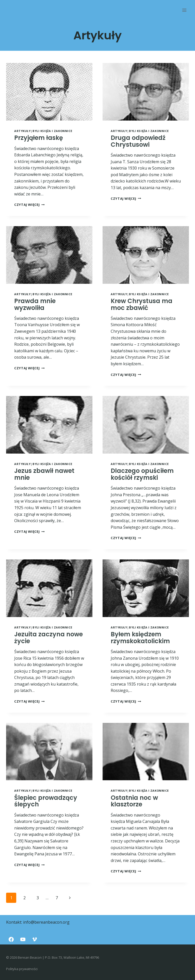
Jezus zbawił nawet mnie (44, 474)
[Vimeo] (35, 939)
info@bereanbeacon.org (46, 922)
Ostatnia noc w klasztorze (134, 801)
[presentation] (49, 92)
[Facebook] (11, 939)
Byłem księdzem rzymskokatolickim (140, 637)
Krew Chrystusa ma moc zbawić (142, 304)
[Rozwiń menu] (184, 10)
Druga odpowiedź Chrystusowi (138, 141)
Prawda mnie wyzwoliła (35, 304)
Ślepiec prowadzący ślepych (46, 801)
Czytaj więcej (29, 205)
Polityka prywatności (22, 969)
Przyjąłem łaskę (39, 138)
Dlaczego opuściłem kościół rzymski (142, 474)
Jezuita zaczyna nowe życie (48, 637)
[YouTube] (23, 939)
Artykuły (22, 131)
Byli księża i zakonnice (52, 131)
